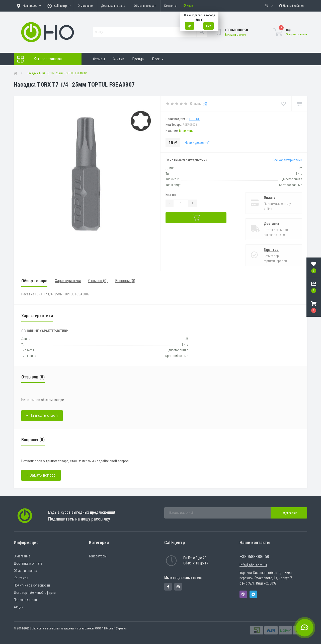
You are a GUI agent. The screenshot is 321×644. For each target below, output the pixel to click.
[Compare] (299, 104)
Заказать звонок (235, 35)
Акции (19, 607)
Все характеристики (287, 160)
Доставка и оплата (113, 6)
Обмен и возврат (145, 6)
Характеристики (68, 281)
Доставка (271, 224)
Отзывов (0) (98, 281)
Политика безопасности (32, 585)
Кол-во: (171, 195)
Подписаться (289, 513)
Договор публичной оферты (35, 593)
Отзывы (99, 59)
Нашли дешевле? (197, 143)
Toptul (194, 119)
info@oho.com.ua (253, 565)
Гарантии (271, 250)
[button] (314, 307)
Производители (25, 600)
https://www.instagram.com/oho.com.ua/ (178, 587)
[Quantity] (181, 203)
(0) (205, 104)
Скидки (119, 59)
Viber (243, 594)
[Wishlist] (284, 104)
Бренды (138, 59)
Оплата (270, 198)
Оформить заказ (297, 34)
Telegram (253, 594)
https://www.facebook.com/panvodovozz (168, 587)
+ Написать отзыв (42, 415)
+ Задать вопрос (41, 475)
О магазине (85, 6)
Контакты (170, 6)
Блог (158, 59)
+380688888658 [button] (254, 557)
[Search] (202, 32)
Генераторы (98, 556)
